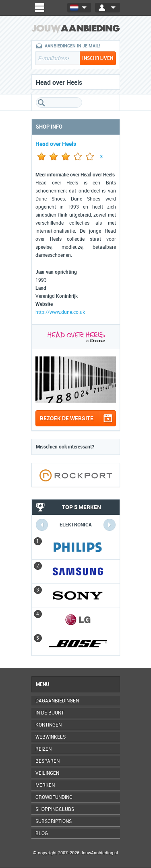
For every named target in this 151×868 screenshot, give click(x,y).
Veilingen (47, 773)
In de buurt (50, 713)
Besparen (48, 761)
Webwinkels (51, 737)
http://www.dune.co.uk (60, 312)
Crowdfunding (54, 797)
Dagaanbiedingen (57, 701)
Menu (42, 684)
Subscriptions (54, 821)
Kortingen (49, 725)
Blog (42, 833)
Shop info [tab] (49, 127)
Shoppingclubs (55, 809)
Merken (45, 785)
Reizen (43, 749)
